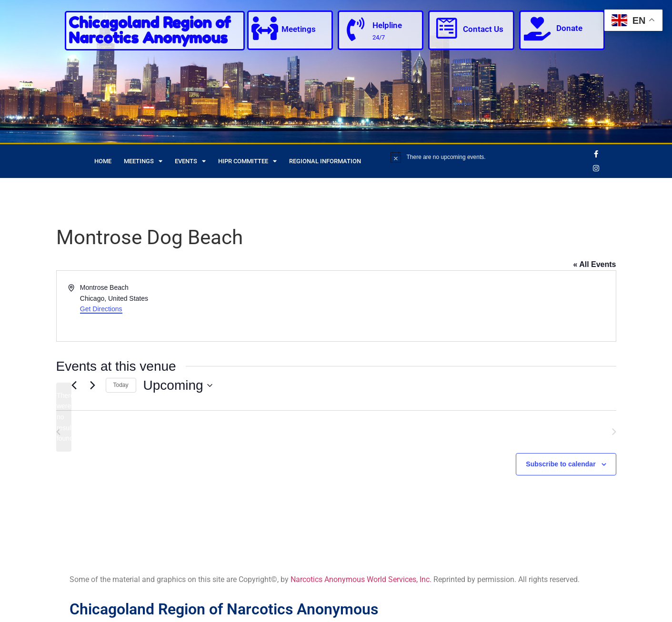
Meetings (299, 30)
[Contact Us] (446, 29)
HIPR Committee (247, 161)
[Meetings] (265, 29)
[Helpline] (356, 30)
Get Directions (101, 309)
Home (103, 161)
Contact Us (483, 30)
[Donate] (537, 29)
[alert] (488, 157)
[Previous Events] (74, 385)
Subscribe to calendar (561, 464)
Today (121, 385)
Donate (569, 28)
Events (190, 161)
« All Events (594, 264)
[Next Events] (93, 385)
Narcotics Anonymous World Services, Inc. (361, 579)
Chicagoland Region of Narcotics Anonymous (150, 30)
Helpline (387, 25)
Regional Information (325, 161)
